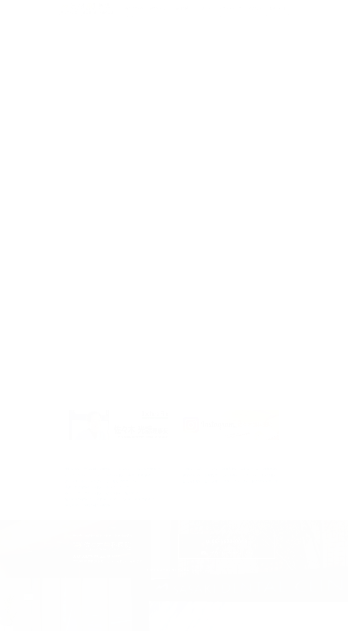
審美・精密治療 (77, 487)
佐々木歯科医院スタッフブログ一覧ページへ (174, 371)
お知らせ (258, 487)
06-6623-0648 (230, 555)
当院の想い (258, 473)
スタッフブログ (195, 495)
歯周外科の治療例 (141, 517)
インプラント (110, 480)
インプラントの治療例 (144, 480)
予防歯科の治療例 (100, 473)
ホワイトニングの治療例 (115, 502)
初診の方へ (213, 480)
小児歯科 (147, 502)
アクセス (190, 487)
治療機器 (190, 480)
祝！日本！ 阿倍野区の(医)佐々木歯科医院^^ (197, 345)
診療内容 (236, 480)
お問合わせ (235, 487)
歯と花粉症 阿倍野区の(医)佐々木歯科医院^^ (151, 334)
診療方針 (235, 473)
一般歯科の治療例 (78, 480)
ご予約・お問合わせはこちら (230, 567)
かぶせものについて (80, 495)
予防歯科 (72, 473)
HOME (188, 473)
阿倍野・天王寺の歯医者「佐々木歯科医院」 (88, 12)
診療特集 (258, 480)
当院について (210, 473)
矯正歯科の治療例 (100, 510)
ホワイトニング (77, 502)
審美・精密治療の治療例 (121, 495)
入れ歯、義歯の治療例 (82, 517)
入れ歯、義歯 (131, 510)
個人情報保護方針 (227, 495)
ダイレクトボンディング (115, 487)
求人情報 (212, 487)
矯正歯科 (72, 510)
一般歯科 (128, 473)
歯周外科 (113, 517)
